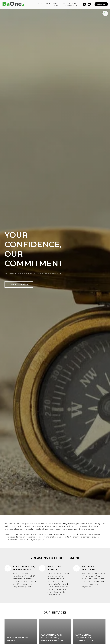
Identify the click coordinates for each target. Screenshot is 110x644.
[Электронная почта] (89, 4)
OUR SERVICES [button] (53, 3)
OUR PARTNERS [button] (72, 5)
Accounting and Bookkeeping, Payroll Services (52, 638)
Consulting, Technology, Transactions (84, 638)
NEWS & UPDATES (71, 3)
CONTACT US (57, 5)
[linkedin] (84, 4)
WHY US (40, 3)
